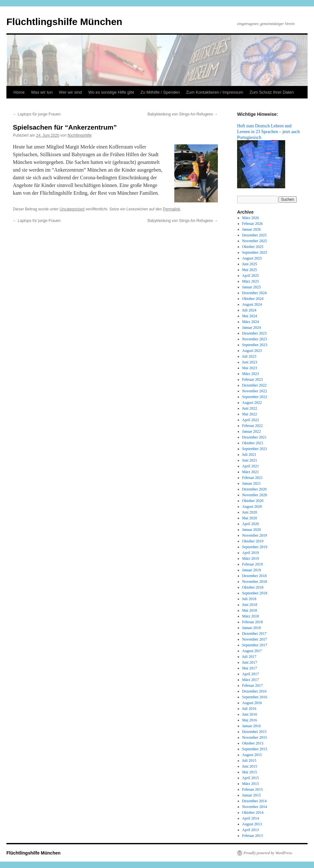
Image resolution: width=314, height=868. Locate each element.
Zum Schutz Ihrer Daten (272, 92)
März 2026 (251, 218)
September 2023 (255, 345)
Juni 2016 (250, 714)
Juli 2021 (249, 455)
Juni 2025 (250, 264)
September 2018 (255, 593)
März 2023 (251, 374)
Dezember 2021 (254, 437)
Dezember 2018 (254, 576)
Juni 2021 (250, 460)
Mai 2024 (250, 316)
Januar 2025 (252, 287)
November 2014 (255, 807)
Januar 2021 (252, 483)
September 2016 (255, 697)
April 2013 (251, 830)
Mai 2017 (250, 668)
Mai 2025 (250, 270)
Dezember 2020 (254, 489)
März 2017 (251, 680)
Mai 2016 (250, 720)
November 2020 (255, 495)
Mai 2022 (250, 414)
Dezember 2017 (254, 634)
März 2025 (251, 281)
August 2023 (252, 351)
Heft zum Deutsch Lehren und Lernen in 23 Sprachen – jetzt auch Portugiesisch (269, 132)
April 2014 (251, 818)
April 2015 (251, 778)
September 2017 (255, 645)
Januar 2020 (252, 530)
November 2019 (255, 535)
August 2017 (252, 651)
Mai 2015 (250, 772)
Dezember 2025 (254, 235)
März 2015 (251, 784)
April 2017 (251, 674)
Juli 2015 (249, 761)
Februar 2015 (252, 789)
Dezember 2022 (254, 385)
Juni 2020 (250, 512)
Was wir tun (42, 92)
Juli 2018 (249, 599)
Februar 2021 (252, 478)
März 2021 (251, 472)
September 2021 (255, 449)
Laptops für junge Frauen (37, 114)
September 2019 (255, 547)
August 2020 (252, 506)
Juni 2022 (250, 408)
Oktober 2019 (253, 541)
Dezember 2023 (254, 333)
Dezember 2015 (254, 732)
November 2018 (255, 582)
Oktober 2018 (253, 587)
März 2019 (251, 558)
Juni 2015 (250, 766)
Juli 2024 (249, 310)
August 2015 (252, 755)
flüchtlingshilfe (80, 135)
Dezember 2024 (254, 293)
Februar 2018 (252, 622)
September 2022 (255, 397)
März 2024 (251, 322)
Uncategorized (72, 209)
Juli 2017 (249, 657)
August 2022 (252, 403)
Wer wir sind (70, 92)
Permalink (172, 209)
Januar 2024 (252, 328)
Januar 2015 (252, 795)
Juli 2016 (249, 709)
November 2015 (255, 737)
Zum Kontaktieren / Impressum (215, 92)
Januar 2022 (252, 431)
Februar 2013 (252, 836)
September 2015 (255, 749)
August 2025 (252, 258)
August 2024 (252, 304)
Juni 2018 (250, 605)
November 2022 (255, 391)
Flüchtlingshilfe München (64, 22)
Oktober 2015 (253, 743)
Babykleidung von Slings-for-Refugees (183, 114)
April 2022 (251, 420)
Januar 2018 (252, 628)
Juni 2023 (250, 362)
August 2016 (252, 703)
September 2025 (255, 252)
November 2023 (255, 339)
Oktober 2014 (253, 813)
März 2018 (251, 616)
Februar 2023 (252, 379)
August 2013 (252, 824)
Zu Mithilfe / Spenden (160, 92)
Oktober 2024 (253, 299)
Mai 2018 (250, 610)
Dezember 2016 (254, 691)
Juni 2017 (250, 662)
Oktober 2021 (253, 443)
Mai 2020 (250, 518)
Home (19, 92)
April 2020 (251, 524)
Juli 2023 (249, 356)
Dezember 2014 (254, 801)
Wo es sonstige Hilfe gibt (111, 92)
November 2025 (255, 241)
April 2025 (251, 276)
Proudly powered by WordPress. (268, 853)
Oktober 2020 (253, 501)
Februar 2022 (252, 426)
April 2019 (251, 553)
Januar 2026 (252, 229)
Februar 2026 (252, 224)
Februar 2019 (252, 564)
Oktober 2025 (253, 247)
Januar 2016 (252, 726)
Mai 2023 (250, 368)
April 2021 (251, 466)
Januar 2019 (252, 570)
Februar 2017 (252, 685)
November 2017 (255, 639)
